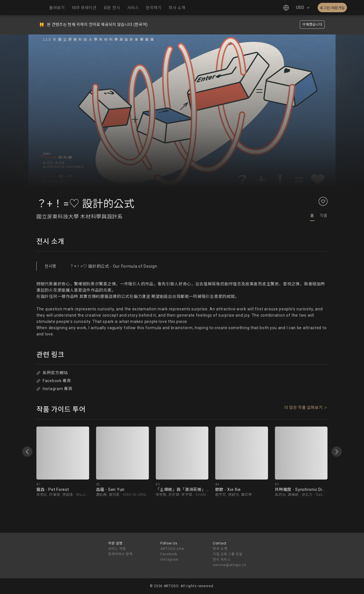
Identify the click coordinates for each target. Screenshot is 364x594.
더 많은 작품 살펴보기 (303, 407)
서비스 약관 (117, 549)
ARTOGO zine (172, 549)
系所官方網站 (52, 373)
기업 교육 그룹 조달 (228, 554)
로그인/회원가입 (332, 8)
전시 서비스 (222, 560)
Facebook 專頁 (54, 381)
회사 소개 (220, 549)
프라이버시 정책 (120, 554)
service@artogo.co (229, 565)
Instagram (169, 560)
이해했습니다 (312, 24)
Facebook (169, 554)
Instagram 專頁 (54, 389)
